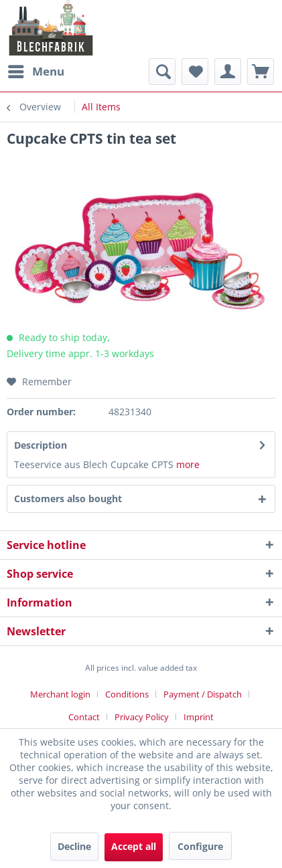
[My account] (228, 72)
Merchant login (60, 694)
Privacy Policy (142, 717)
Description (41, 445)
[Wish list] (195, 72)
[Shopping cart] (261, 72)
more (188, 464)
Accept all (134, 846)
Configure (200, 846)
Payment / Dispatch (203, 694)
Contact (84, 717)
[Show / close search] (162, 72)
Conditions (127, 694)
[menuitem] (36, 72)
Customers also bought (68, 499)
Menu (36, 70)
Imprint (199, 717)
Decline (74, 846)
